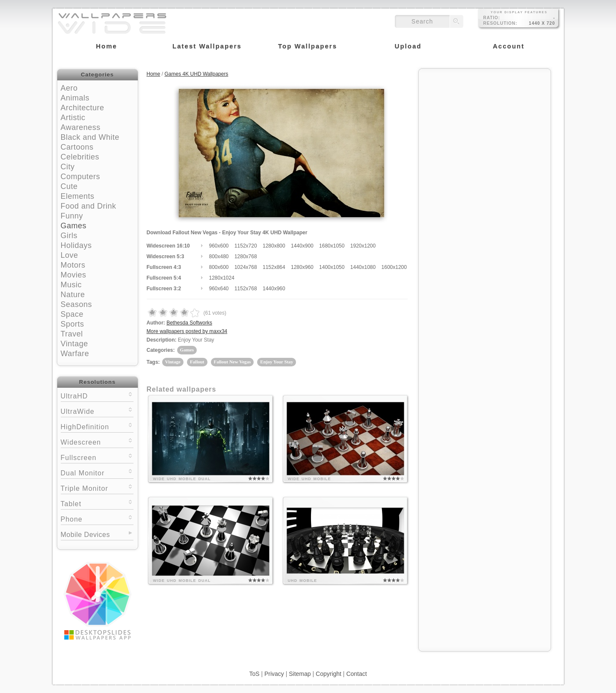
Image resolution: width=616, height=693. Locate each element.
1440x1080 (363, 267)
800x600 (219, 267)
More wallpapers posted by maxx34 (187, 331)
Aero (69, 88)
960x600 (219, 246)
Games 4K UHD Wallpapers (197, 74)
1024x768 (246, 267)
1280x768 (246, 257)
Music (71, 285)
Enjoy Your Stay (277, 362)
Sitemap (300, 674)
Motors (73, 265)
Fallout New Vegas (232, 362)
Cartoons (77, 147)
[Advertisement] (485, 127)
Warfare (75, 354)
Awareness (81, 127)
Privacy (274, 674)
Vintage (74, 344)
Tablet (97, 503)
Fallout (197, 362)
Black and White (90, 137)
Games (74, 226)
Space (72, 314)
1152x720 (246, 246)
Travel (72, 334)
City (68, 167)
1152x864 (274, 267)
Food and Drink (89, 206)
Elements (78, 196)
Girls (69, 236)
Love (70, 255)
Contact (356, 674)
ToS (254, 674)
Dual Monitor (97, 472)
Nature (73, 295)
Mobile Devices (85, 535)
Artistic (73, 118)
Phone (97, 518)
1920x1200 (363, 246)
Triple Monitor (97, 488)
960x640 (219, 289)
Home (154, 74)
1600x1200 (394, 267)
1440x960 (274, 289)
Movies (74, 275)
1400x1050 (332, 267)
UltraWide (97, 411)
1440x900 (302, 246)
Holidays (76, 245)
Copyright (329, 674)
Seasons (77, 304)
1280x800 (274, 246)
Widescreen (97, 441)
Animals (75, 98)
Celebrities (80, 157)
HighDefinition (97, 426)
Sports (73, 324)
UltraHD (97, 395)
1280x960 (302, 267)
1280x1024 (222, 278)
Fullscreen (97, 457)
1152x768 (246, 289)
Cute (69, 186)
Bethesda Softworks (189, 323)
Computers (81, 177)
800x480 (219, 257)
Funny (72, 216)
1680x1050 (332, 246)
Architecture (83, 108)
